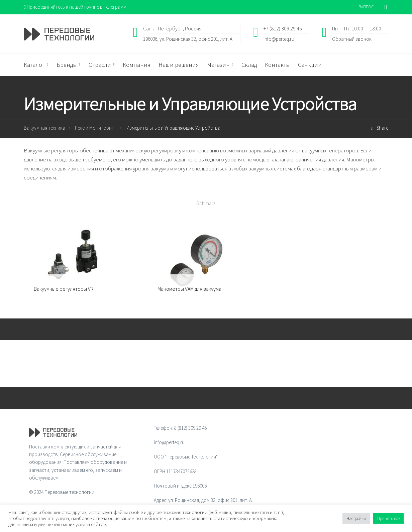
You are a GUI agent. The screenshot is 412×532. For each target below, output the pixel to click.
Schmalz (206, 203)
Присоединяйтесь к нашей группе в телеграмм (75, 7)
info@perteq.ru (279, 39)
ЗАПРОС (366, 7)
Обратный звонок (352, 39)
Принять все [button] (388, 518)
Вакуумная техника (44, 128)
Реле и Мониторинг (96, 128)
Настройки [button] (356, 518)
